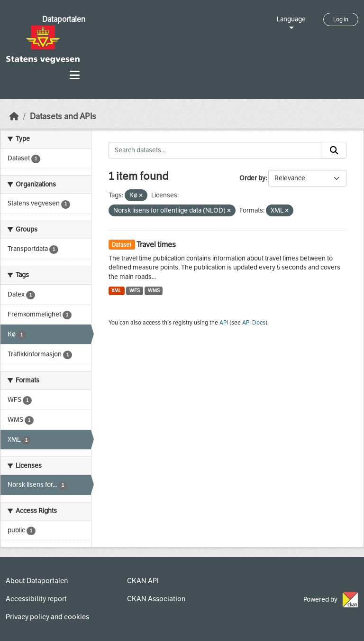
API (224, 323)
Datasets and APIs (63, 116)
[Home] (14, 116)
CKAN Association (156, 599)
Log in (341, 19)
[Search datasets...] (216, 150)
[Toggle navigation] (75, 75)
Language (291, 19)
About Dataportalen (37, 581)
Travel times (156, 245)
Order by (252, 178)
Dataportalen (64, 19)
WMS (154, 291)
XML (116, 291)
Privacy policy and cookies (47, 617)
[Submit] (334, 150)
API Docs (254, 323)
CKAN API (143, 581)
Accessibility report (36, 599)
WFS (135, 291)
